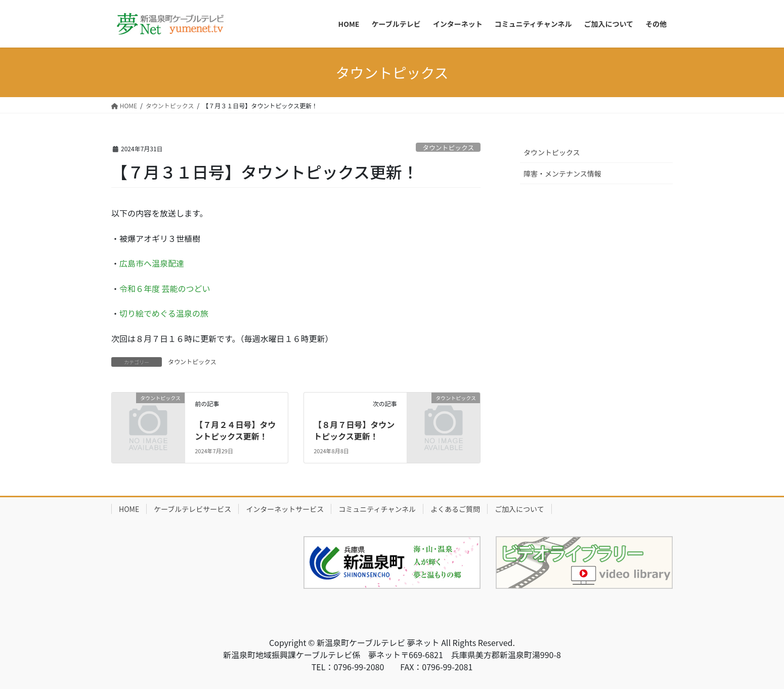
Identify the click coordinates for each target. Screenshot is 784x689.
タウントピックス (448, 147)
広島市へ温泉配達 (152, 263)
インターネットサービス (285, 509)
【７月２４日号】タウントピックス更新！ (235, 430)
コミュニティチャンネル (377, 509)
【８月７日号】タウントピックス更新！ (354, 430)
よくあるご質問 (455, 509)
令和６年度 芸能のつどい (165, 288)
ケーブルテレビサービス (192, 509)
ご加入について (519, 509)
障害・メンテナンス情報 (562, 174)
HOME (129, 509)
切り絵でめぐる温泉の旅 (164, 313)
